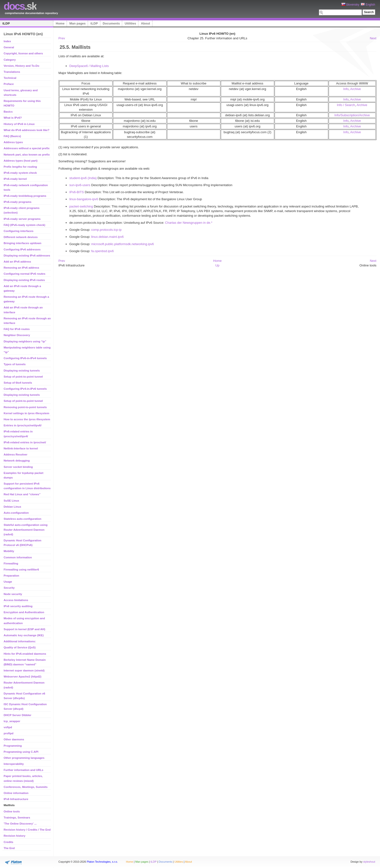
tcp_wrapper (12, 721)
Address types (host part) (21, 161)
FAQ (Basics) (12, 136)
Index (7, 41)
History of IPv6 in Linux (19, 124)
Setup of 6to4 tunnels (18, 383)
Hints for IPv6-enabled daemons (25, 654)
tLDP (6, 23)
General (9, 47)
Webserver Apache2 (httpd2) (23, 677)
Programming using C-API (21, 752)
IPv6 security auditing (18, 606)
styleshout (369, 862)
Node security (13, 594)
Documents (111, 23)
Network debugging (17, 461)
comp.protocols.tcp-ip (106, 230)
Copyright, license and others (23, 53)
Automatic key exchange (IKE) (24, 635)
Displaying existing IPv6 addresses (27, 256)
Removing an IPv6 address (21, 268)
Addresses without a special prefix (27, 148)
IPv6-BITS (77, 192)
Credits (8, 842)
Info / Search (346, 105)
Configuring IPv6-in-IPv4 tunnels (25, 358)
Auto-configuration (16, 513)
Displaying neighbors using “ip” (25, 341)
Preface (9, 84)
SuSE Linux (11, 501)
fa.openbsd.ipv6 (102, 251)
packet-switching (81, 206)
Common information (18, 557)
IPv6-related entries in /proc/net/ (25, 442)
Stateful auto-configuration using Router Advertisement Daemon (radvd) (26, 529)
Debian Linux (12, 507)
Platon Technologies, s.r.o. (102, 862)
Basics (8, 112)
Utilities (130, 23)
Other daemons (14, 739)
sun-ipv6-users (80, 185)
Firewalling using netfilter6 (21, 570)
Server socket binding (18, 467)
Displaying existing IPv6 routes (24, 280)
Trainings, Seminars (17, 818)
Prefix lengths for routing (20, 167)
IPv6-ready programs (18, 202)
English (368, 5)
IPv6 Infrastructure (16, 799)
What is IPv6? (13, 118)
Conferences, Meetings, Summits (26, 787)
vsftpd (8, 727)
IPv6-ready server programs (22, 219)
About (145, 23)
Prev (62, 38)
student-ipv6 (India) (83, 178)
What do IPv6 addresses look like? (27, 130)
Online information (16, 793)
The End (9, 848)
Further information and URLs (24, 770)
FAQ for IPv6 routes (17, 329)
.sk (20, 6)
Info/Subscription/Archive (352, 115)
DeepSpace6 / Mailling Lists (89, 66)
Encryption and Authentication (24, 612)
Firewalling (11, 563)
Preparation (11, 576)
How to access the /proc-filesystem (27, 419)
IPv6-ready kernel (15, 179)
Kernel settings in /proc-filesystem (26, 413)
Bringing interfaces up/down (22, 243)
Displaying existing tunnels (22, 371)
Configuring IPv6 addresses (22, 249)
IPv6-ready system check (20, 173)
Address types (13, 142)
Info (346, 89)
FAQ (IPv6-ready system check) (24, 225)
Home (60, 23)
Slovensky (350, 5)
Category (10, 60)
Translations (12, 72)
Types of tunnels (15, 364)
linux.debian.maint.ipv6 (107, 237)
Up (218, 265)
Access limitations (16, 600)
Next (373, 38)
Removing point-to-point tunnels (25, 407)
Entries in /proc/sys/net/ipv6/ (23, 425)
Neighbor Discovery (17, 335)
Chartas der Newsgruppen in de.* (189, 223)
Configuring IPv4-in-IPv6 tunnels (25, 389)
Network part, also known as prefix (27, 155)
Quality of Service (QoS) (20, 647)
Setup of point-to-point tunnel (23, 377)
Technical (10, 78)
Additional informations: (20, 641)
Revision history (15, 836)
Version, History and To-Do (21, 66)
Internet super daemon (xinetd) (24, 670)
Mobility (9, 551)
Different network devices (21, 237)
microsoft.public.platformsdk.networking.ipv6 (123, 244)
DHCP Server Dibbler (17, 715)
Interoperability (14, 764)
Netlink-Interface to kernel (21, 448)
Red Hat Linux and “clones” (22, 494)
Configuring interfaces (19, 231)
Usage (8, 582)
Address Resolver (16, 455)
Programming (13, 746)
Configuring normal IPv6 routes (24, 274)
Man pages (77, 23)
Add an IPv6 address (17, 262)
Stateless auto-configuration (22, 519)
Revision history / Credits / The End (27, 830)
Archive (356, 89)
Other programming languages (24, 758)
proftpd (8, 733)
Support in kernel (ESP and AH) (24, 629)
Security (9, 588)
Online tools (12, 811)
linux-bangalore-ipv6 (84, 199)
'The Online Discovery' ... (20, 824)
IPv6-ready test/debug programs (25, 196)
